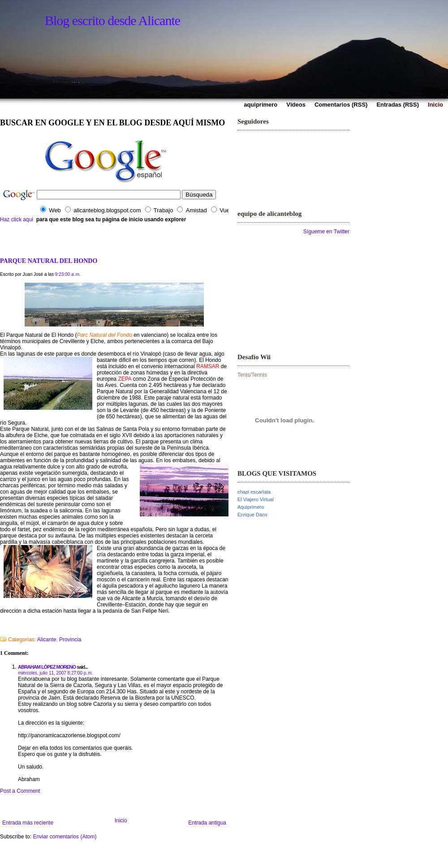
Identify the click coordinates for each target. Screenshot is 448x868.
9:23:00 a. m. (68, 274)
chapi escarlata (254, 492)
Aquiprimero (251, 507)
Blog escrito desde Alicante (112, 20)
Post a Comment (20, 791)
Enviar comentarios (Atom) (65, 837)
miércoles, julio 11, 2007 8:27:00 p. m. (56, 673)
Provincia (70, 640)
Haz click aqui (17, 219)
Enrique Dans (252, 515)
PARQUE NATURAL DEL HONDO (49, 261)
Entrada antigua (207, 823)
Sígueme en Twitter (326, 232)
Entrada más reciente (28, 823)
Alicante (47, 640)
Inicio (121, 821)
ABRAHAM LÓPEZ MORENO (47, 667)
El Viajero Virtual (256, 499)
